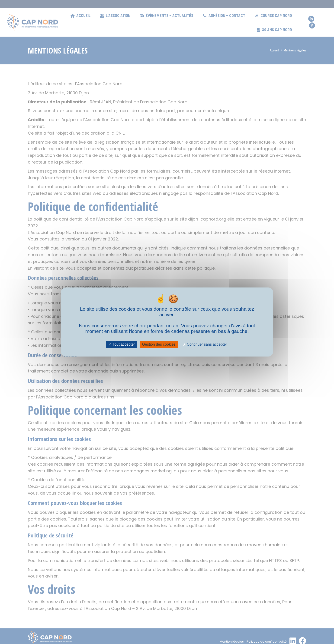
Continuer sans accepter (205, 344)
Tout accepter (122, 344)
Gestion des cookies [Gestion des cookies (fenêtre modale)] (159, 344)
